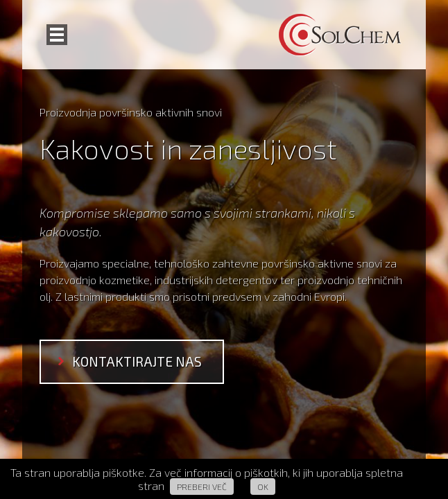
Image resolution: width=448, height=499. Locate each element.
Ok (263, 487)
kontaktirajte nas (137, 361)
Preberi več (202, 487)
